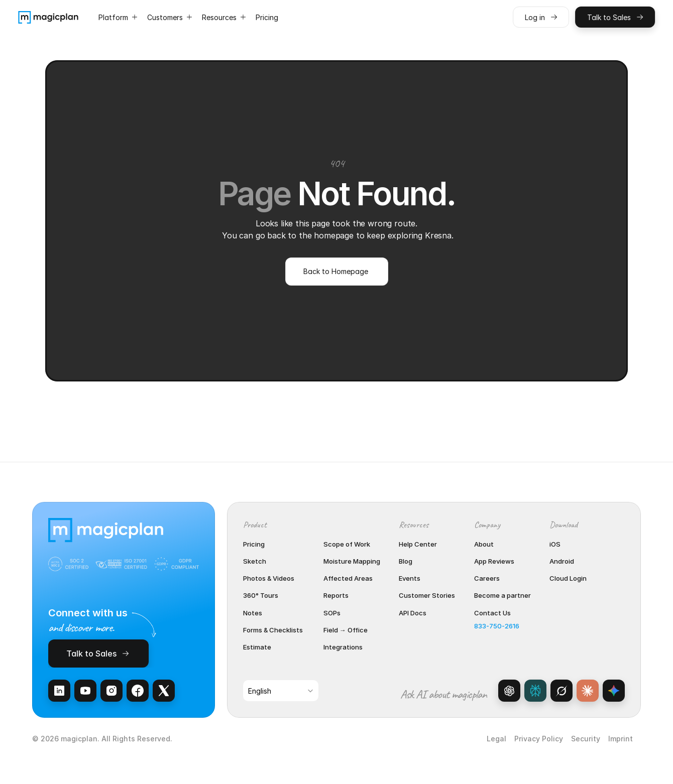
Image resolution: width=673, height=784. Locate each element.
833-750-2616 (497, 626)
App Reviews (494, 561)
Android (562, 561)
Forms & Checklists (273, 630)
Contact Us (492, 613)
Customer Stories (427, 595)
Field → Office (346, 630)
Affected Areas (348, 578)
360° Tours (261, 595)
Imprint (621, 739)
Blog (406, 561)
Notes (253, 613)
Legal (496, 739)
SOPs (332, 613)
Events (410, 578)
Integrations (343, 647)
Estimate (257, 647)
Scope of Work (347, 544)
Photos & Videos (269, 578)
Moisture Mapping (352, 561)
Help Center (418, 544)
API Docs (413, 613)
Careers (487, 578)
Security (586, 739)
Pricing (254, 544)
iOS (555, 544)
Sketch (255, 561)
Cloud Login (568, 578)
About (484, 544)
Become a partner (502, 595)
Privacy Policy (539, 739)
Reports (336, 595)
